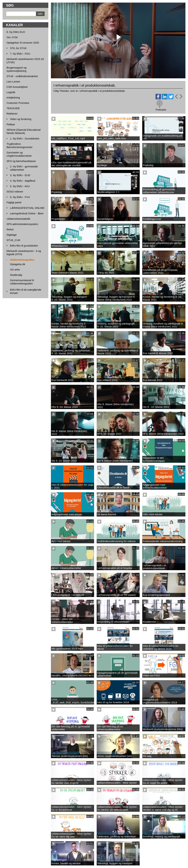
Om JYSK (12, 37)
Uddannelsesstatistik (18, 219)
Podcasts (161, 110)
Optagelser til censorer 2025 (23, 43)
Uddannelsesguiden (22, 260)
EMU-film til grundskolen (24, 246)
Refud (10, 229)
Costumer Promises (18, 103)
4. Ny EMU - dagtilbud (23, 181)
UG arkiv (15, 270)
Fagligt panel (14, 202)
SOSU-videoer (15, 192)
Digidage (12, 235)
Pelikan (11, 124)
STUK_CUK (13, 240)
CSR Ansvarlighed (17, 87)
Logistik (11, 92)
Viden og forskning (21, 119)
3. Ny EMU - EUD (20, 175)
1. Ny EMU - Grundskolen (25, 138)
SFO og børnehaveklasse (21, 161)
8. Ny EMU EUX (16, 32)
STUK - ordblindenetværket (22, 76)
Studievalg (16, 275)
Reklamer (12, 114)
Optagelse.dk (18, 264)
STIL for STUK (18, 48)
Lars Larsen (13, 82)
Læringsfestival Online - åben (27, 213)
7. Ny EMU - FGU (20, 54)
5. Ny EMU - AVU (20, 186)
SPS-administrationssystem (22, 224)
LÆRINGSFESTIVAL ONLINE (27, 208)
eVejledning (13, 98)
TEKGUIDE (13, 108)
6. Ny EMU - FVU (20, 197)
